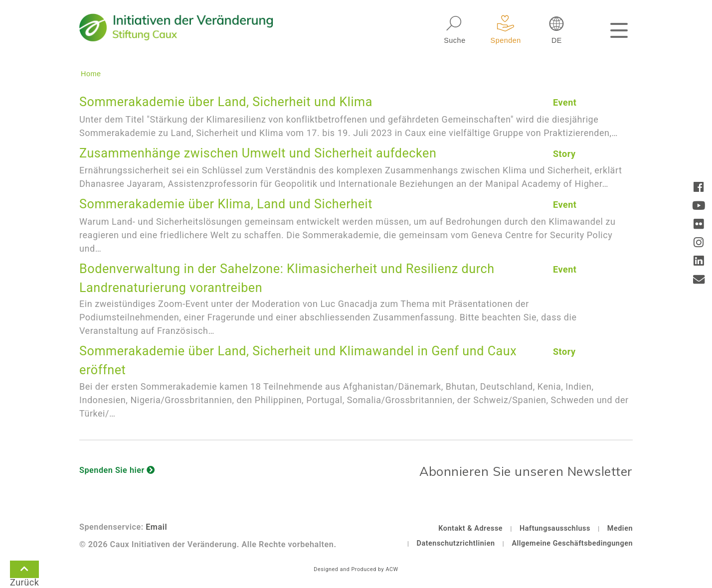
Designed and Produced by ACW (356, 569)
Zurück (24, 571)
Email (156, 527)
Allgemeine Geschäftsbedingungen (572, 543)
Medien (620, 528)
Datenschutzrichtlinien (456, 543)
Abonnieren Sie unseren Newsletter (526, 471)
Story (564, 154)
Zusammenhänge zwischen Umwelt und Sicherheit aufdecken (258, 153)
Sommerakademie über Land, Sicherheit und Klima (226, 102)
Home (91, 74)
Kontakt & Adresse (470, 528)
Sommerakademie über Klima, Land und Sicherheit (226, 204)
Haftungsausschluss (555, 528)
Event (565, 102)
